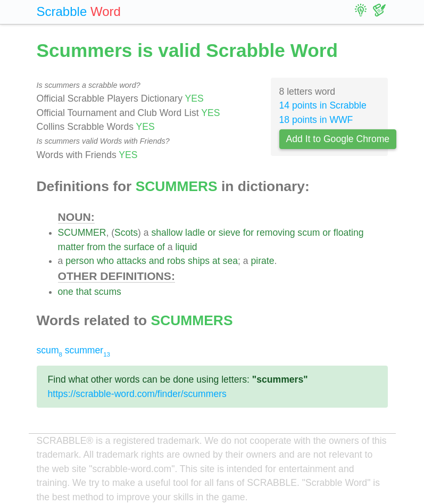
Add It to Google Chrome (338, 139)
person (80, 261)
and (157, 261)
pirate (262, 261)
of (161, 247)
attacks (131, 261)
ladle (195, 233)
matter (71, 247)
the (114, 247)
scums (108, 292)
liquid (186, 247)
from (96, 247)
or (212, 233)
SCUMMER (82, 233)
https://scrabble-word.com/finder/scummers (137, 394)
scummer (88, 350)
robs (176, 261)
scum (309, 233)
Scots (126, 233)
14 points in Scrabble (323, 105)
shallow (167, 233)
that (84, 292)
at (216, 261)
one (66, 292)
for (249, 233)
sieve (230, 233)
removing (276, 233)
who (105, 261)
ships (199, 261)
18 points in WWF (316, 120)
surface (139, 247)
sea (230, 261)
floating (349, 233)
